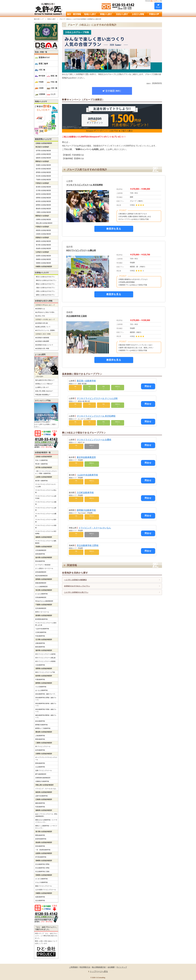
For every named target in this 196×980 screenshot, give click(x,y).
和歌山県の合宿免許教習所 (44, 223)
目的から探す (51, 19)
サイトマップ (122, 967)
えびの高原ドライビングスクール (46, 890)
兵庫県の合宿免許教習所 (43, 219)
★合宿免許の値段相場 (42, 338)
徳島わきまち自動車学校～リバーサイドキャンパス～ (46, 821)
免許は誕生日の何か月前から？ (45, 380)
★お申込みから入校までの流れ (45, 312)
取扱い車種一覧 (41, 52)
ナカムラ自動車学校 (41, 882)
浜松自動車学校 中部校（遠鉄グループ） (46, 710)
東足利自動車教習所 (86, 457)
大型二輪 (42, 70)
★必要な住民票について (43, 327)
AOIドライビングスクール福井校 (45, 654)
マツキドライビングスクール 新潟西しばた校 (46, 624)
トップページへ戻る (99, 971)
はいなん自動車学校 (41, 690)
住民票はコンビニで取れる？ (44, 384)
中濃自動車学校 (40, 679)
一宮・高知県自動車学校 (43, 850)
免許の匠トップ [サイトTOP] (39, 19)
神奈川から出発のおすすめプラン (46, 280)
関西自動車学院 (40, 835)
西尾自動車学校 (40, 739)
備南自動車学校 (40, 803)
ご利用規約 (73, 967)
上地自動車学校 (40, 736)
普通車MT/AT (44, 57)
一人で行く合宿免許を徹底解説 (75, 580)
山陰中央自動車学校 (41, 796)
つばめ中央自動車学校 (87, 475)
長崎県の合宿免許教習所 (43, 259)
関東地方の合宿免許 (42, 161)
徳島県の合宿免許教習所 (43, 241)
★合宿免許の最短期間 (42, 341)
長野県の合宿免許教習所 (43, 198)
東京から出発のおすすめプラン (45, 277)
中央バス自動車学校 (41, 460)
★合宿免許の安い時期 (42, 348)
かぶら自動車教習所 (41, 587)
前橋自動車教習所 (41, 583)
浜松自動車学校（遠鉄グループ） (46, 694)
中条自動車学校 (40, 636)
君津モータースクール (42, 612)
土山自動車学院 (40, 767)
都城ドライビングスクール (43, 886)
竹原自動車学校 (40, 807)
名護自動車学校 (40, 897)
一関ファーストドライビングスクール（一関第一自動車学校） (46, 472)
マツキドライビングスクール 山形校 (46, 509)
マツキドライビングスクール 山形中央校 (46, 497)
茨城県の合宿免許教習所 (43, 165)
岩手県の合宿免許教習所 (43, 151)
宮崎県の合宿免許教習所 (43, 263)
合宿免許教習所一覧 (43, 452)
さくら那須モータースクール (44, 568)
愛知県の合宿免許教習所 (43, 209)
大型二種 (54, 88)
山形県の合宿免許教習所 (43, 154)
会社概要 (111, 967)
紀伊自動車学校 (40, 750)
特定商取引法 (85, 967)
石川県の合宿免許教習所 (43, 190)
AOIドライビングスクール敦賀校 (45, 661)
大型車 (41, 88)
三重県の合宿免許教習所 (43, 212)
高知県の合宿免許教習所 (43, 248)
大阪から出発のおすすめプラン (45, 288)
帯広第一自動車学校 (41, 464)
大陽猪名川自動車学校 (42, 781)
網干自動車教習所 (41, 774)
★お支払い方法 (40, 316)
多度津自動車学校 (41, 839)
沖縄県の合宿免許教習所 (44, 267)
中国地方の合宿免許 (42, 227)
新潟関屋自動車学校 (41, 619)
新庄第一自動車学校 (86, 381)
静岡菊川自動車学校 (86, 510)
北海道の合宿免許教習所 (44, 143)
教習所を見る (114, 229)
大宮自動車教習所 (41, 550)
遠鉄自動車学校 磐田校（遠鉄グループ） (46, 716)
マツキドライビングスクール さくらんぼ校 (97, 398)
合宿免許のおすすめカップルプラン (77, 586)
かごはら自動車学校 (41, 594)
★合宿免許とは (40, 309)
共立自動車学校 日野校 (88, 545)
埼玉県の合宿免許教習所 (43, 176)
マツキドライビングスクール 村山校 (46, 491)
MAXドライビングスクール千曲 (45, 672)
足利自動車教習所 (41, 572)
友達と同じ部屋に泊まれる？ (44, 391)
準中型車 (42, 76)
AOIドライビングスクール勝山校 (82, 250)
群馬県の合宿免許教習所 (43, 172)
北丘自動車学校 (40, 900)
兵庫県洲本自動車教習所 (43, 778)
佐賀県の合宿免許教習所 (43, 256)
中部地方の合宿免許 (42, 183)
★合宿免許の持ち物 (41, 323)
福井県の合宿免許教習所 (43, 194)
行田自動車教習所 (41, 597)
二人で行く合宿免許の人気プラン (76, 592)
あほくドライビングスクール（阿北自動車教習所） (46, 815)
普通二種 (54, 76)
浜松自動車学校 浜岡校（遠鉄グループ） (46, 699)
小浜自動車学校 (40, 665)
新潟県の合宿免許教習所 (43, 187)
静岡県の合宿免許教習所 (43, 205)
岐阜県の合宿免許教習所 (43, 201)
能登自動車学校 (40, 647)
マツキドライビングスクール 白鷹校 (94, 440)
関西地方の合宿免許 (42, 216)
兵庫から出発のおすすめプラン (45, 291)
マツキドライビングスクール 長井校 (46, 521)
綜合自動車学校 (40, 721)
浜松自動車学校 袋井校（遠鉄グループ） (46, 705)
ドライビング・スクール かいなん (95, 528)
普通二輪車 (43, 64)
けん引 (53, 94)
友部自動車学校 (40, 554)
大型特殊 (42, 94)
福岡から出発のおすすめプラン (45, 295)
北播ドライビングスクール (43, 770)
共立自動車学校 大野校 (42, 868)
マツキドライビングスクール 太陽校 (46, 503)
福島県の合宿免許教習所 (43, 158)
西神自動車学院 (40, 763)
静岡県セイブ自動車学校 (43, 728)
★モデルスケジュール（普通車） (46, 330)
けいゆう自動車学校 (41, 879)
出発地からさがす (42, 273)
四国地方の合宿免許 (42, 238)
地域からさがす (41, 101)
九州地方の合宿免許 (42, 252)
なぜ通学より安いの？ (42, 387)
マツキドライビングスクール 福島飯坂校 (46, 542)
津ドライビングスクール (43, 746)
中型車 (41, 82)
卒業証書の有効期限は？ (43, 395)
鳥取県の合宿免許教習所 (43, 230)
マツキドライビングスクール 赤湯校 (46, 527)
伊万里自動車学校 (41, 857)
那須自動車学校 (40, 561)
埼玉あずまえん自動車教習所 (44, 601)
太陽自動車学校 (40, 643)
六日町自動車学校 (85, 493)
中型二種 (54, 82)
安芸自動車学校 (40, 846)
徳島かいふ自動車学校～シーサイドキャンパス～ (46, 827)
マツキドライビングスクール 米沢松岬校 (86, 185)
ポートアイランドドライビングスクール (46, 758)
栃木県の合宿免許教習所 (43, 169)
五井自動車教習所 (41, 608)
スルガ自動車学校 (41, 687)
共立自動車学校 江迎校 (77, 316)
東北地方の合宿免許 (42, 147)
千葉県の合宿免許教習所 (43, 180)
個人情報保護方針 (99, 967)
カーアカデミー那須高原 (43, 565)
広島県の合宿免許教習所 (43, 234)
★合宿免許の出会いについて (44, 345)
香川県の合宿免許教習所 (43, 245)
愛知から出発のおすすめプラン (45, 284)
